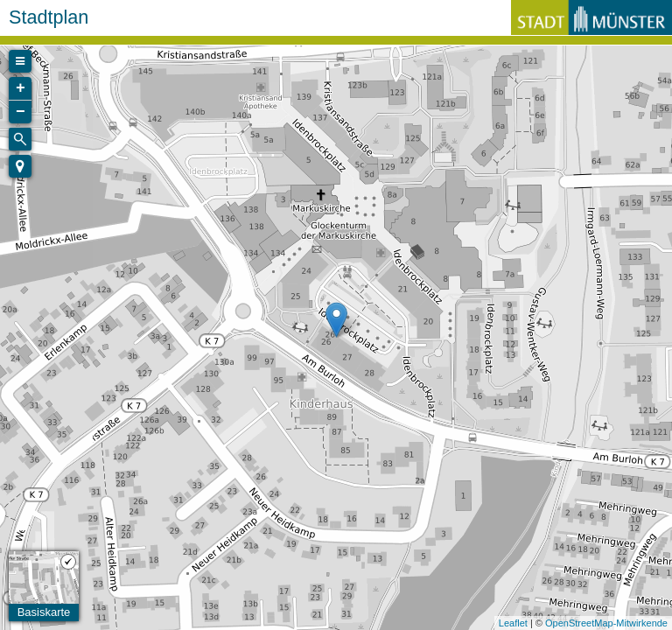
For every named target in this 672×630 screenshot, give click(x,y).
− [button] (21, 112)
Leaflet (513, 623)
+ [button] (21, 88)
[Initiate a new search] (20, 139)
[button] (20, 166)
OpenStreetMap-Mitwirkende (606, 623)
